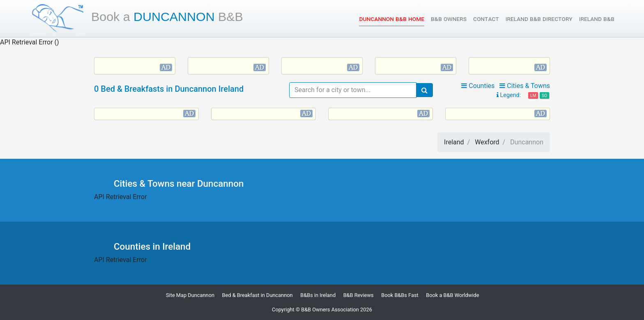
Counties (478, 86)
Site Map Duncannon (190, 295)
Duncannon (167, 16)
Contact (486, 19)
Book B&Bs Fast (400, 295)
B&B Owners (449, 19)
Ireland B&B (597, 19)
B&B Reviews (359, 295)
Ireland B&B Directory (539, 19)
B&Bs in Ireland (318, 295)
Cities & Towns (525, 86)
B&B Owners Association (330, 310)
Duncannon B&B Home (392, 18)
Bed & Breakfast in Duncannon (258, 295)
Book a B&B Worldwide (452, 295)
